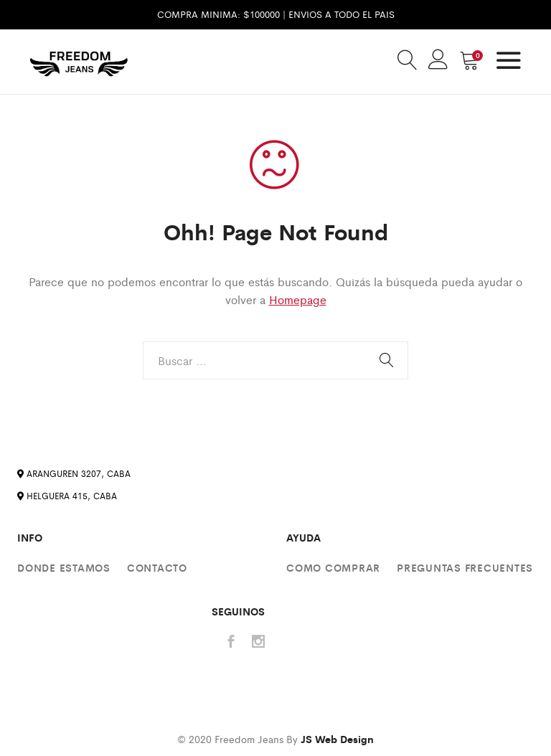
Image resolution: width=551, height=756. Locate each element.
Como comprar (333, 567)
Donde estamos (64, 567)
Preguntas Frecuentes (465, 567)
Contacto (157, 567)
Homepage (298, 299)
